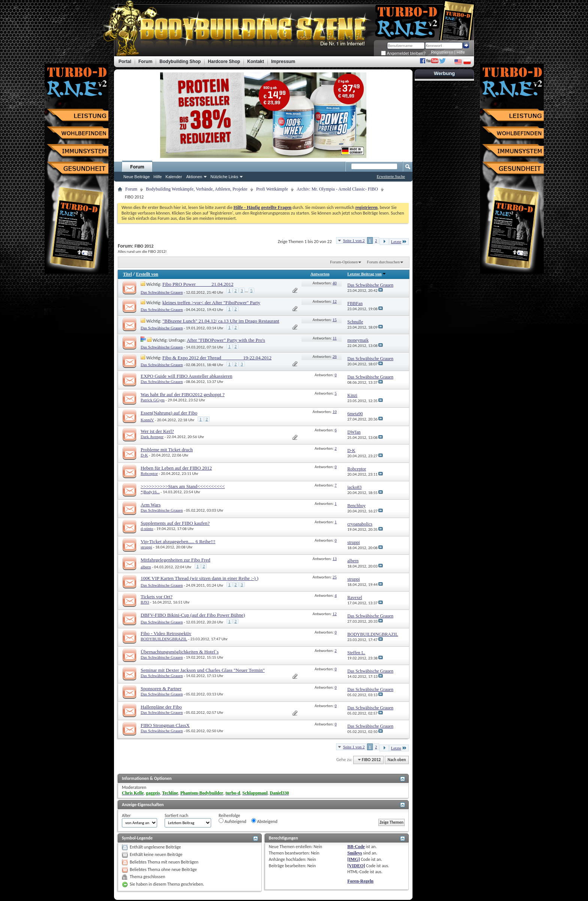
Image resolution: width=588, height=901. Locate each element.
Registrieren (442, 52)
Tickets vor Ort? (157, 597)
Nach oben (397, 760)
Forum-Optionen (344, 262)
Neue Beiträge (136, 177)
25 (335, 577)
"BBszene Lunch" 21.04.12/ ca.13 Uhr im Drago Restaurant (221, 321)
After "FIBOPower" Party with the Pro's (226, 340)
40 (335, 283)
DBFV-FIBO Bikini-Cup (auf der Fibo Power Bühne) (193, 615)
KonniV (147, 420)
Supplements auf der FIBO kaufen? (175, 523)
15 (335, 320)
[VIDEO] (356, 866)
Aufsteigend (232, 821)
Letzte (399, 241)
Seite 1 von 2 (354, 240)
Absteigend (264, 821)
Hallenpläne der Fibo (161, 707)
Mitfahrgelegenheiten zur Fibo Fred (175, 560)
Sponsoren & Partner (161, 689)
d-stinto (147, 529)
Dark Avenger (152, 437)
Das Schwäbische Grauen (162, 292)
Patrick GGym (153, 400)
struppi (146, 547)
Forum (137, 167)
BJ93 (145, 602)
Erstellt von (147, 274)
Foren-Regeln (360, 881)
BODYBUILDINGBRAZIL (164, 639)
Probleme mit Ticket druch (167, 450)
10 (335, 411)
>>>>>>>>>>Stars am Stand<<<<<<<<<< (183, 486)
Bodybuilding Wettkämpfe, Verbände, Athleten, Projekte (197, 189)
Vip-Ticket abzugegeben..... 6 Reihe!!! (178, 541)
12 (335, 301)
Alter (126, 815)
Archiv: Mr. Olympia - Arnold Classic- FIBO (337, 189)
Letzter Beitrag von (367, 274)
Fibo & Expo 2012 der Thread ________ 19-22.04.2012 (217, 358)
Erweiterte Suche (391, 176)
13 (335, 559)
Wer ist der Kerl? (157, 431)
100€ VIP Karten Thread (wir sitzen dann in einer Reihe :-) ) (199, 578)
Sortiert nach (176, 815)
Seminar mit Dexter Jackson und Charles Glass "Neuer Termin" (203, 670)
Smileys (355, 853)
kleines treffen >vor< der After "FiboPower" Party (211, 303)
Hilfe (461, 52)
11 (335, 338)
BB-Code (356, 847)
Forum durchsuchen (383, 262)
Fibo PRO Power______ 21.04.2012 (198, 284)
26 (335, 356)
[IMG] (353, 859)
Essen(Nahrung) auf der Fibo (169, 413)
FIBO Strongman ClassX (165, 725)
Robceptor (149, 473)
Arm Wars (151, 505)
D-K (144, 455)
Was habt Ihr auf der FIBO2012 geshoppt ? (183, 394)
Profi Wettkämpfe (272, 189)
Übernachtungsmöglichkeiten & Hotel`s (180, 652)
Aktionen (194, 177)
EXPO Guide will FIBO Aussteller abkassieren (186, 376)
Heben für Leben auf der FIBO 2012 (176, 468)
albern (146, 567)
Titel (127, 274)
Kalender (174, 177)
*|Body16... (150, 492)
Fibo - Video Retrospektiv (166, 633)
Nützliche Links (224, 177)
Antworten (320, 274)
